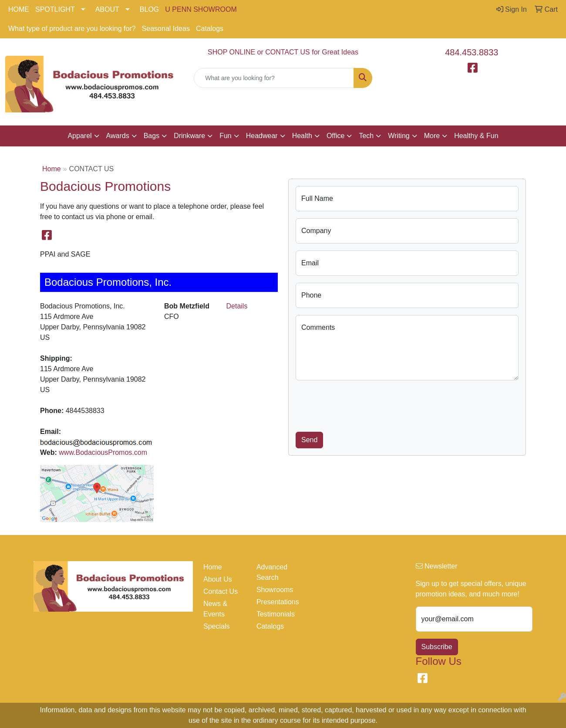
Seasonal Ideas (166, 29)
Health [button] (302, 136)
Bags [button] (152, 136)
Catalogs (210, 29)
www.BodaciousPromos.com (103, 452)
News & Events (215, 609)
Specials (216, 626)
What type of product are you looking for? (72, 29)
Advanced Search (272, 572)
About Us (218, 579)
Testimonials (276, 614)
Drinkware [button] (189, 136)
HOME (19, 9)
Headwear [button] (262, 136)
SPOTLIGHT (55, 9)
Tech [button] (366, 136)
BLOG (149, 9)
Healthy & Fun (476, 136)
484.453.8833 (472, 52)
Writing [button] (399, 136)
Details (237, 306)
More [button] (432, 136)
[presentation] (362, 404)
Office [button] (336, 136)
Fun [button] (226, 136)
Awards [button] (118, 136)
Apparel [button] (79, 136)
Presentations (278, 602)
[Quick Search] (274, 78)
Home (52, 169)
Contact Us (221, 591)
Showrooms (275, 590)
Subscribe (437, 647)
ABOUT (107, 9)
